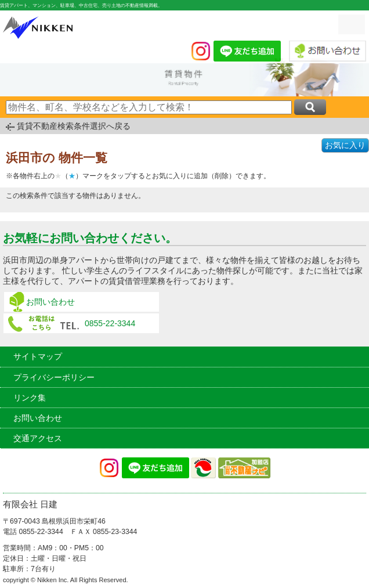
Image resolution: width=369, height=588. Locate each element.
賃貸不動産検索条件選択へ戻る (74, 126)
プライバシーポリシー (54, 377)
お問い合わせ (50, 302)
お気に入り (345, 145)
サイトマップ (38, 356)
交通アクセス (38, 438)
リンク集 (30, 398)
